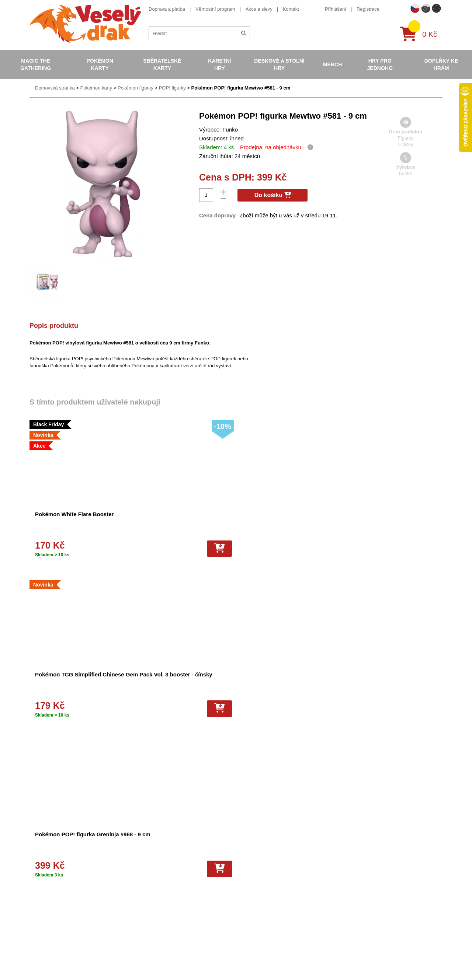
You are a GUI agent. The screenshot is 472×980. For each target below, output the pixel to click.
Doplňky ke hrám (441, 64)
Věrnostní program (215, 9)
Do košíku (273, 195)
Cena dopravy (217, 215)
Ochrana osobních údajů (156, 905)
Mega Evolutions (247, 925)
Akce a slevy (259, 9)
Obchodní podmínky (151, 852)
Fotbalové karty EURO (254, 919)
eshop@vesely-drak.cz (363, 863)
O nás (136, 858)
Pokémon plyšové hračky (256, 892)
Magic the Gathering (36, 64)
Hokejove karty (246, 865)
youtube (347, 886)
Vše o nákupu (144, 878)
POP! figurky (172, 88)
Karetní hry (219, 64)
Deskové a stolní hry (279, 64)
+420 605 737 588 (358, 852)
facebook (349, 875)
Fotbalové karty (246, 905)
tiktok (344, 909)
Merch (332, 64)
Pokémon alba (245, 858)
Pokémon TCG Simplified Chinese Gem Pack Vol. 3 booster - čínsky (174, 522)
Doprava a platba (167, 9)
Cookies (138, 872)
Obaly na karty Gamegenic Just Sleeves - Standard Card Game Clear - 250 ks (176, 682)
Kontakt (291, 9)
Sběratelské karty (162, 64)
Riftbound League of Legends (261, 932)
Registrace (368, 9)
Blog (134, 898)
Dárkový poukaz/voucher (156, 865)
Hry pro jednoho (380, 64)
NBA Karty (241, 885)
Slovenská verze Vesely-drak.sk (373, 961)
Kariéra (137, 885)
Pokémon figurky (136, 88)
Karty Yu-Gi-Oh (246, 878)
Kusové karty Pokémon (254, 912)
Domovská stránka (55, 88)
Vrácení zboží (144, 892)
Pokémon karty (100, 64)
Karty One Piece (247, 898)
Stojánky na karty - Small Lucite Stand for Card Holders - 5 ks (386, 682)
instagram (349, 897)
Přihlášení (336, 9)
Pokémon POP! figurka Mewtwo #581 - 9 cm (241, 88)
